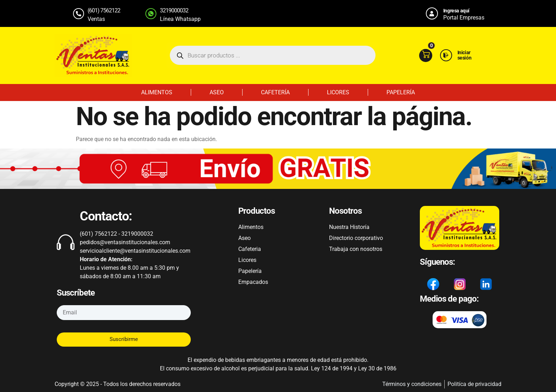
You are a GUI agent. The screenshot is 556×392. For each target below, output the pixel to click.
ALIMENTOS (157, 92)
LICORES (338, 92)
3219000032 (174, 10)
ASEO (217, 92)
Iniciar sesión (465, 55)
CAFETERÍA (275, 92)
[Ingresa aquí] (432, 13)
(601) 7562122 (104, 10)
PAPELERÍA (401, 92)
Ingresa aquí (456, 11)
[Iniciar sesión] (446, 55)
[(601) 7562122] (79, 14)
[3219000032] (151, 14)
